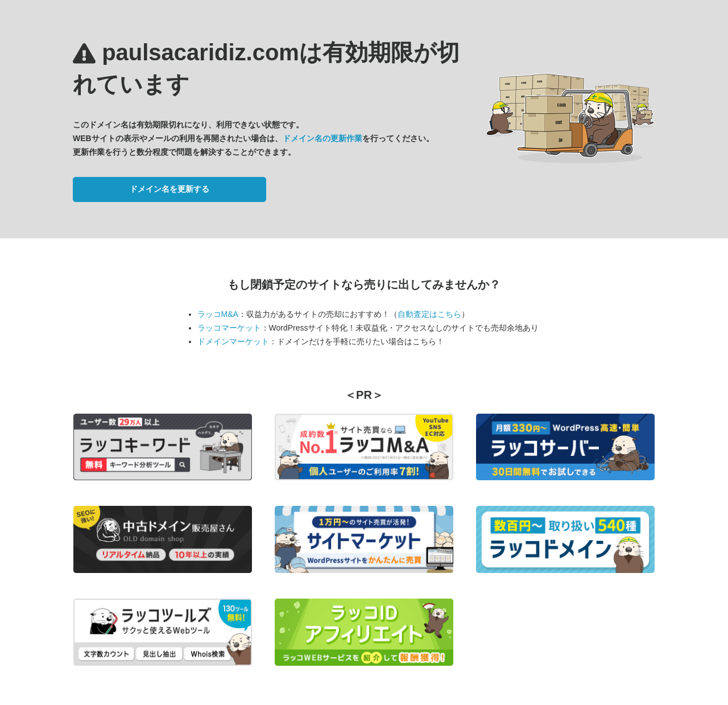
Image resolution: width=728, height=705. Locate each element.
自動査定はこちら (429, 314)
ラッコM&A (218, 314)
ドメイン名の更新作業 (322, 138)
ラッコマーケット (229, 328)
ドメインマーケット (233, 341)
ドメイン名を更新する (169, 189)
